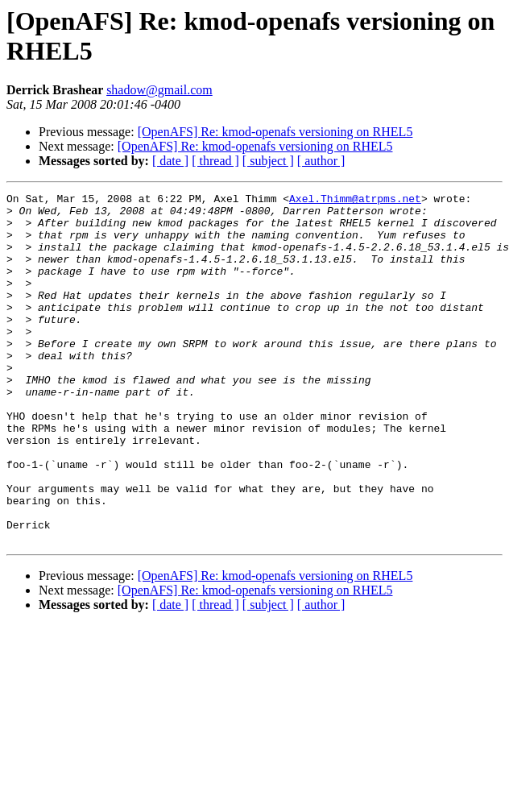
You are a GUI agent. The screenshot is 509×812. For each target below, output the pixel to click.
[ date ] (170, 161)
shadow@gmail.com (159, 90)
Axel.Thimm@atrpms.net (355, 201)
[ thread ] (215, 161)
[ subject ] (268, 161)
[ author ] (321, 161)
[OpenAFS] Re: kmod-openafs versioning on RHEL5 (275, 132)
